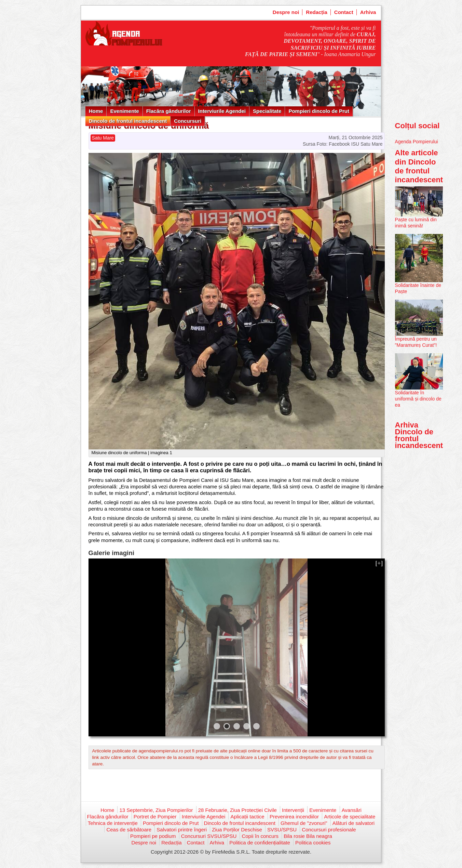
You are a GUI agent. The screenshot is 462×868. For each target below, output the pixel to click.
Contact (344, 12)
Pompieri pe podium (153, 836)
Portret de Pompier (155, 817)
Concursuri (188, 121)
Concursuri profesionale (329, 830)
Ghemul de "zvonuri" (304, 823)
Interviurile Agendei (222, 111)
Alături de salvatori (354, 823)
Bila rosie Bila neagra (308, 836)
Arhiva (368, 12)
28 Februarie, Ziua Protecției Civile (237, 810)
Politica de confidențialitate (260, 843)
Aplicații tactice (247, 817)
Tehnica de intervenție (113, 823)
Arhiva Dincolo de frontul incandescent (419, 435)
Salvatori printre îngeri (182, 830)
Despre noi (286, 12)
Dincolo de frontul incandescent (128, 121)
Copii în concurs (260, 836)
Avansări (352, 810)
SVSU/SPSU (282, 830)
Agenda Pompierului (417, 142)
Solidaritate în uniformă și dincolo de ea (418, 399)
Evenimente (124, 111)
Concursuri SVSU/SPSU (209, 836)
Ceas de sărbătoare (129, 830)
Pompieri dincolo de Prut (319, 111)
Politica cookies (313, 843)
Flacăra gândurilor (169, 111)
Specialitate (267, 111)
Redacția (317, 12)
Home (96, 111)
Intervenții (293, 810)
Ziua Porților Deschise (237, 830)
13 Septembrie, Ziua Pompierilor (156, 810)
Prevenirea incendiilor (294, 817)
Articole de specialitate (350, 817)
